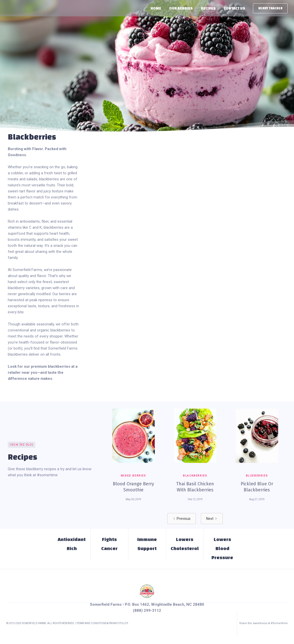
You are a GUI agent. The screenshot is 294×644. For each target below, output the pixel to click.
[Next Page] (212, 519)
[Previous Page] (182, 519)
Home (156, 8)
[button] (181, 8)
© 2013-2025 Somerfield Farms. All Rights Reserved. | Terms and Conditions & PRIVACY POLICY (67, 623)
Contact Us (234, 8)
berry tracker (270, 8)
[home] (6, 8)
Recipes (208, 8)
